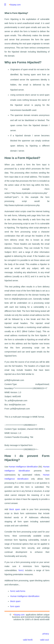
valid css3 (44, 640)
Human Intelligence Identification (23, 467)
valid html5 (28, 640)
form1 (21, 570)
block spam (15, 509)
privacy (46, 634)
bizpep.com (15, 5)
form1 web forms (18, 591)
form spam (15, 606)
